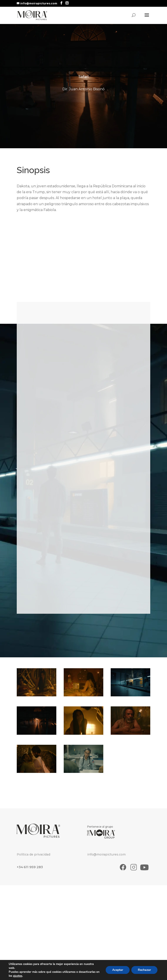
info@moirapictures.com (106, 854)
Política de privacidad (33, 854)
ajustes (18, 976)
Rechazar (144, 970)
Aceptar (118, 970)
